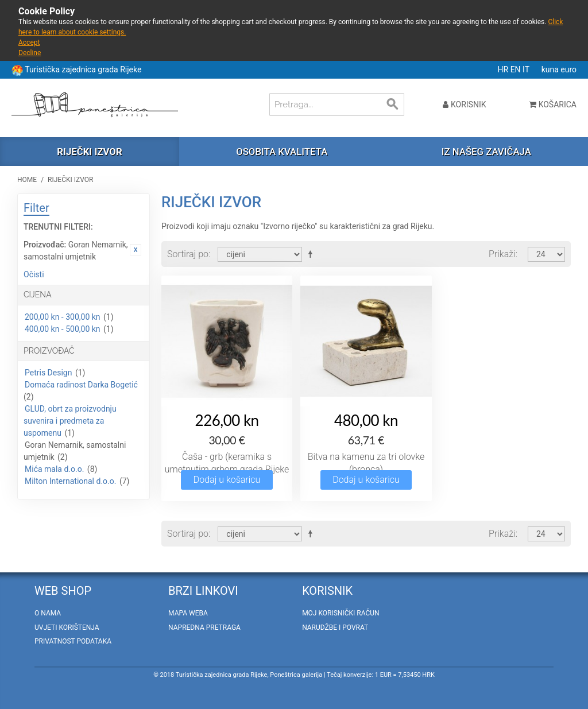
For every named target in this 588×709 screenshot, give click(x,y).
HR (504, 69)
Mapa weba (188, 613)
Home (27, 180)
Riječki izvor (89, 152)
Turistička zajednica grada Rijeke (83, 69)
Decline (30, 53)
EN (517, 69)
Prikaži (502, 254)
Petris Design (48, 373)
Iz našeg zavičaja (486, 152)
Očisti (34, 274)
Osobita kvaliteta (282, 152)
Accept (29, 42)
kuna (551, 69)
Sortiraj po (188, 254)
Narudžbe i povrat (335, 627)
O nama (48, 613)
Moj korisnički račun (341, 613)
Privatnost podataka (73, 641)
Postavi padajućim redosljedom (312, 254)
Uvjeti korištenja (67, 627)
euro (568, 69)
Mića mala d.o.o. (54, 469)
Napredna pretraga (204, 627)
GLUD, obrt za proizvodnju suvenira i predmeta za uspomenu (70, 421)
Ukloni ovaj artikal (136, 250)
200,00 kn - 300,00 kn (63, 317)
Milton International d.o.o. (70, 481)
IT (527, 69)
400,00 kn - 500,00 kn (63, 329)
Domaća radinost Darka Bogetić (81, 385)
